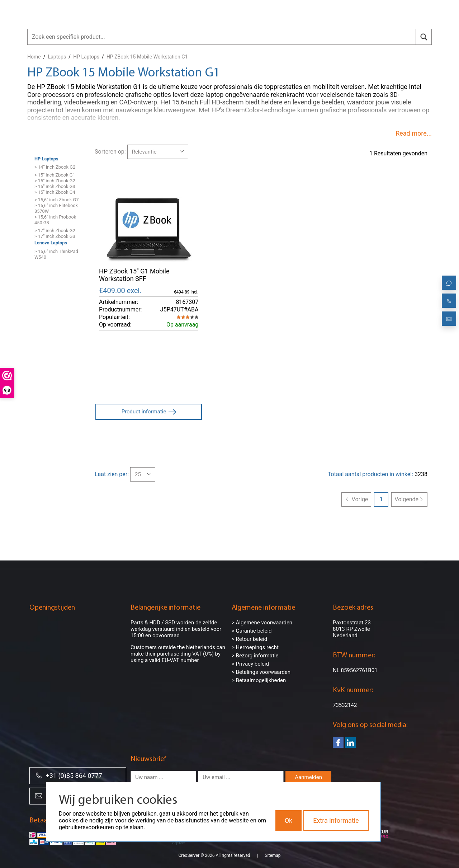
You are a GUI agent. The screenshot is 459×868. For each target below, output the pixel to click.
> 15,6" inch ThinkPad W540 (56, 254)
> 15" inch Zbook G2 (55, 181)
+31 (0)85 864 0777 (69, 775)
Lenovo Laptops (51, 243)
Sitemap (273, 855)
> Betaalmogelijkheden (259, 680)
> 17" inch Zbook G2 (55, 231)
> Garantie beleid (252, 631)
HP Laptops (86, 57)
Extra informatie (336, 820)
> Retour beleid (249, 639)
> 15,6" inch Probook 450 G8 (55, 220)
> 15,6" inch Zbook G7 (56, 200)
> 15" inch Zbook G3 (55, 186)
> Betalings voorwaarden (261, 672)
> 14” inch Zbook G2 (55, 167)
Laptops (57, 57)
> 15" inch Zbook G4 (55, 192)
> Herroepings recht (255, 647)
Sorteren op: (110, 152)
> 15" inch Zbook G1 (55, 175)
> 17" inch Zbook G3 (55, 236)
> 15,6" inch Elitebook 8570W (56, 208)
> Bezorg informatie (255, 656)
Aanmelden (308, 777)
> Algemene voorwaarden (262, 623)
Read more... (414, 133)
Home (34, 57)
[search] (424, 37)
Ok (289, 820)
